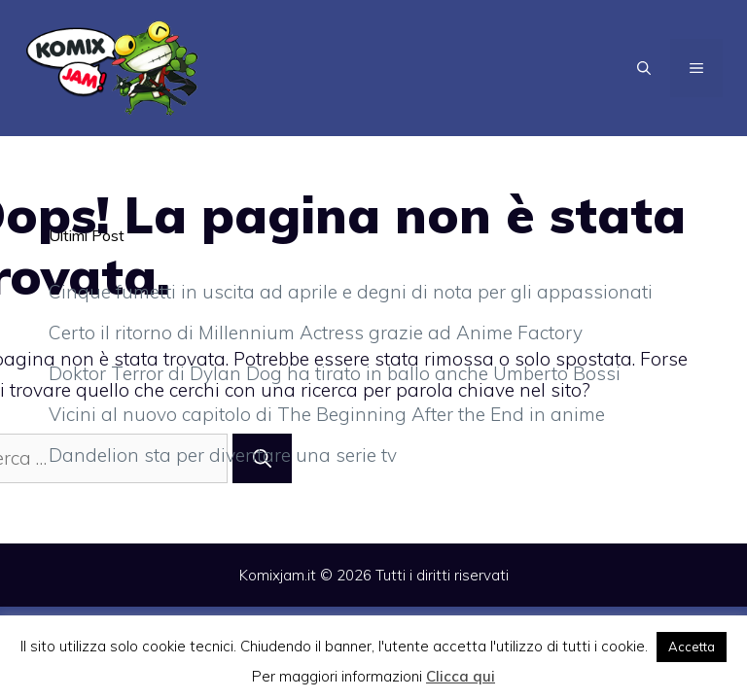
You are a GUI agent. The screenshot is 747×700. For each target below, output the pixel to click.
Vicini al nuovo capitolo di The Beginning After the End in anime (327, 414)
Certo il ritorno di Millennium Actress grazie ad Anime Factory (316, 332)
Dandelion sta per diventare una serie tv (223, 455)
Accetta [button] (692, 647)
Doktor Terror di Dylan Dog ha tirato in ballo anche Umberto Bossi (335, 373)
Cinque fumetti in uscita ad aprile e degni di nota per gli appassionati (351, 292)
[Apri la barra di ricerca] (644, 68)
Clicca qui (461, 676)
